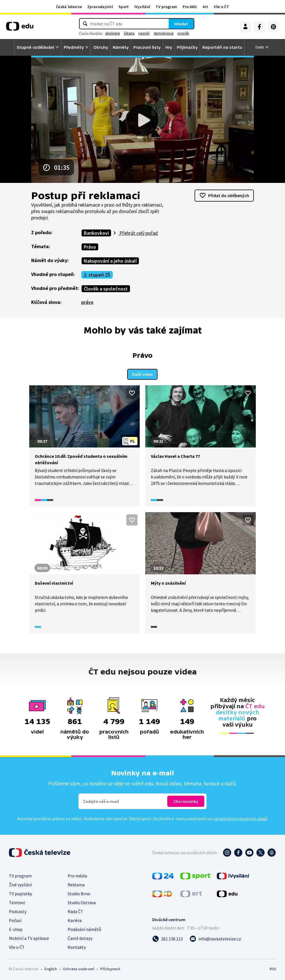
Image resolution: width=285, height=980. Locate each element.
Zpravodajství (100, 7)
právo (87, 302)
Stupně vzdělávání (35, 47)
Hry (169, 47)
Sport (124, 7)
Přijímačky (187, 47)
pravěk (183, 33)
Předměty (74, 47)
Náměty (121, 47)
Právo (90, 247)
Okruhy (101, 47)
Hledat (181, 24)
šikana (129, 33)
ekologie (113, 33)
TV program (166, 7)
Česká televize (69, 7)
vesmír (144, 33)
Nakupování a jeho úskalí (110, 261)
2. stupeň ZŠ (97, 275)
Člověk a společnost (106, 289)
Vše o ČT (221, 7)
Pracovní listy (147, 47)
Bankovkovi (96, 233)
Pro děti (190, 7)
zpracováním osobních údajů (240, 818)
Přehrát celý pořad (138, 233)
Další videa (142, 374)
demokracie (164, 33)
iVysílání (142, 7)
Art (205, 7)
